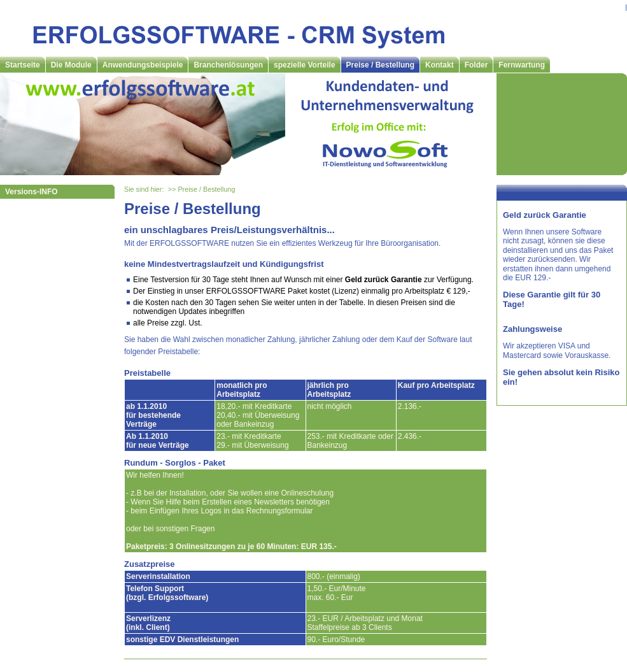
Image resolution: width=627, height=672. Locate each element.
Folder (476, 65)
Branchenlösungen (228, 65)
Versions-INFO (32, 192)
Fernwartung (522, 65)
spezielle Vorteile (305, 65)
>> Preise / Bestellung (202, 189)
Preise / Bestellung (380, 65)
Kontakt (440, 65)
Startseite (23, 65)
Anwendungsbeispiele (143, 65)
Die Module (71, 65)
